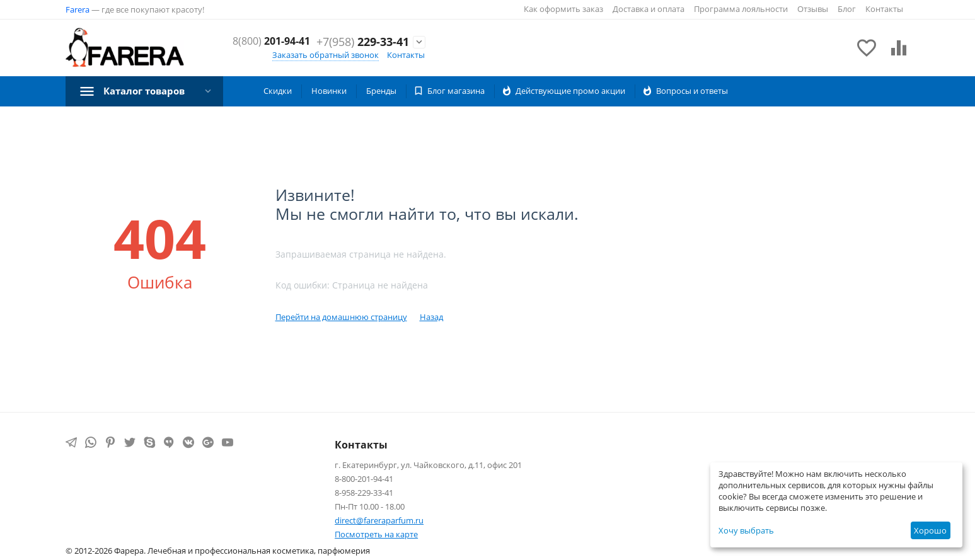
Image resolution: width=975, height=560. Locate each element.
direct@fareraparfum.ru (379, 520)
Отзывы (813, 9)
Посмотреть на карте (376, 534)
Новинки (329, 91)
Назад (431, 317)
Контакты (884, 9)
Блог (847, 9)
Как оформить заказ (563, 9)
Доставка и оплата (649, 9)
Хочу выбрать (746, 530)
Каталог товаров (148, 91)
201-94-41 (366, 35)
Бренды (381, 91)
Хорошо (930, 530)
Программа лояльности (741, 9)
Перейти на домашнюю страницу (341, 317)
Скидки (278, 91)
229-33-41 (363, 49)
